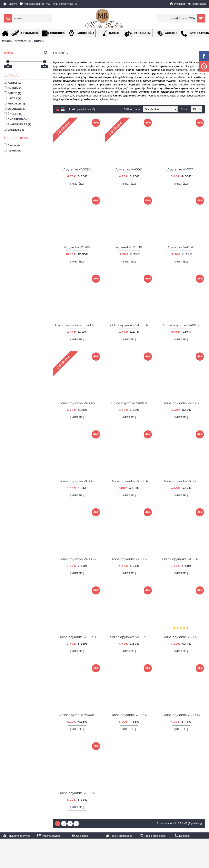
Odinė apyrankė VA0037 (129, 559)
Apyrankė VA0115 (77, 247)
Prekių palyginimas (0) (82, 109)
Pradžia (7, 41)
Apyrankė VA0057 (77, 169)
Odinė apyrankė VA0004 (129, 325)
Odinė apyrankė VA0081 (77, 715)
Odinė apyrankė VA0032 (181, 403)
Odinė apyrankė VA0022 (77, 403)
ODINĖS (39, 41)
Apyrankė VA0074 (181, 169)
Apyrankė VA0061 (129, 169)
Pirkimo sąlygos (49, 836)
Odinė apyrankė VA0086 (181, 715)
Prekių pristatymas (119, 836)
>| (76, 824)
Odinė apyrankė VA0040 (181, 559)
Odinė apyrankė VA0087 (77, 793)
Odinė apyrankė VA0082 (129, 715)
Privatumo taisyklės (17, 836)
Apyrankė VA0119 (129, 247)
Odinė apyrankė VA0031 (129, 403)
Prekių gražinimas (153, 836)
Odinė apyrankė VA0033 (77, 481)
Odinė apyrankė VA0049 (129, 637)
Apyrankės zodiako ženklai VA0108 (78, 325)
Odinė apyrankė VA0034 (129, 481)
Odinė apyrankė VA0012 (181, 325)
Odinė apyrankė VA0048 (77, 637)
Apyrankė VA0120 (181, 247)
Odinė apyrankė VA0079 (181, 637)
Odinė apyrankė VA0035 (181, 481)
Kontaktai (182, 836)
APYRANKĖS (23, 41)
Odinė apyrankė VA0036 (77, 559)
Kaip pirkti (80, 836)
